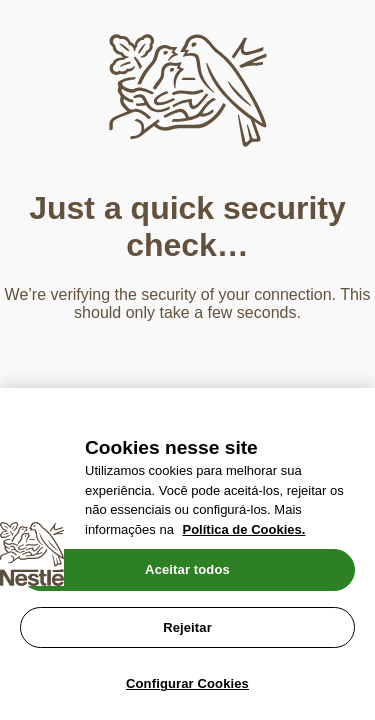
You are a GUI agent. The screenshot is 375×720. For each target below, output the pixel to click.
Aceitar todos (187, 569)
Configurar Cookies (187, 683)
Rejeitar (187, 627)
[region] (187, 554)
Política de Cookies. (244, 529)
